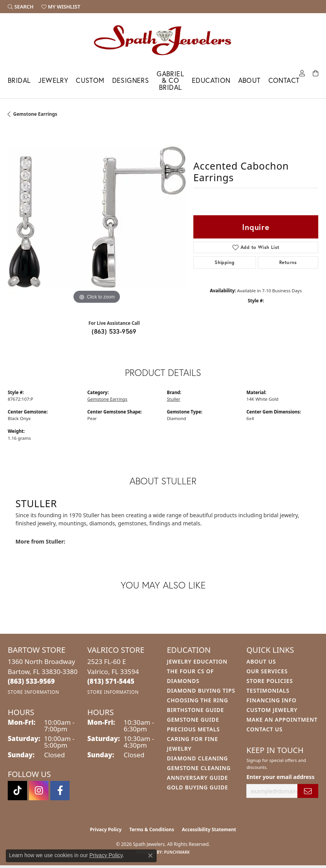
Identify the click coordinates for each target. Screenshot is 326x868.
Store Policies (270, 681)
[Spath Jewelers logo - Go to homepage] (163, 40)
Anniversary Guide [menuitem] (198, 778)
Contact (284, 80)
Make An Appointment (282, 720)
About (249, 80)
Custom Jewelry (272, 710)
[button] (21, 7)
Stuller (174, 399)
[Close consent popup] (150, 856)
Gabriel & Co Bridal (170, 81)
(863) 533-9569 (114, 331)
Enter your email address (280, 777)
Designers (131, 80)
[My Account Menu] (302, 73)
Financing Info (271, 700)
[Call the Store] (31, 681)
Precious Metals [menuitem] (194, 729)
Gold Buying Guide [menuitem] (198, 787)
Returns (288, 262)
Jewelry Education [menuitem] (197, 661)
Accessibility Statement (209, 829)
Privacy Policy (106, 829)
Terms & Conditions (152, 829)
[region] (97, 217)
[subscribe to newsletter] (308, 791)
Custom (90, 80)
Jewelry (53, 80)
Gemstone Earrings (35, 114)
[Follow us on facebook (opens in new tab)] (60, 791)
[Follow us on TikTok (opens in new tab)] (17, 791)
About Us (261, 661)
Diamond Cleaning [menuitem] (198, 758)
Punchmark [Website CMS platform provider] (177, 852)
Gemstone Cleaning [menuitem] (199, 768)
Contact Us (265, 729)
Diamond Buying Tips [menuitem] (201, 690)
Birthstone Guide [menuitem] (196, 710)
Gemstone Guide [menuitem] (193, 720)
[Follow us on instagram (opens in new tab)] (39, 791)
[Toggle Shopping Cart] (316, 73)
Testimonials (268, 690)
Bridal (19, 80)
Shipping (224, 262)
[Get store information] (33, 692)
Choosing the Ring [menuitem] (198, 700)
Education (211, 80)
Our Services (267, 671)
